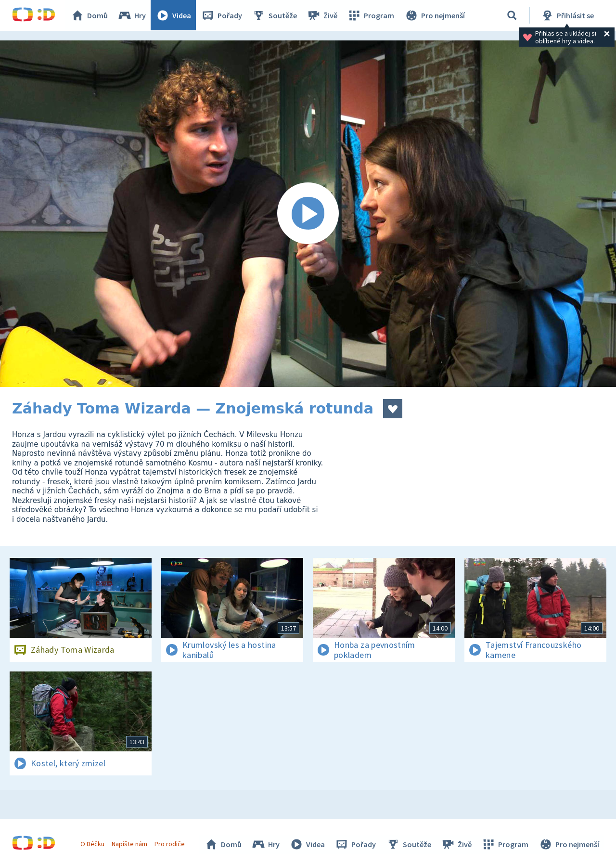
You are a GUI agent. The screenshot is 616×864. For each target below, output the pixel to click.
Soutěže (275, 15)
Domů (90, 15)
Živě (322, 15)
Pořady (222, 15)
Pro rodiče (170, 844)
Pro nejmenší (435, 15)
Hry (132, 15)
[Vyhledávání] (512, 15)
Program (371, 15)
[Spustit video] (308, 214)
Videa (174, 15)
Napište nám (129, 844)
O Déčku (92, 844)
